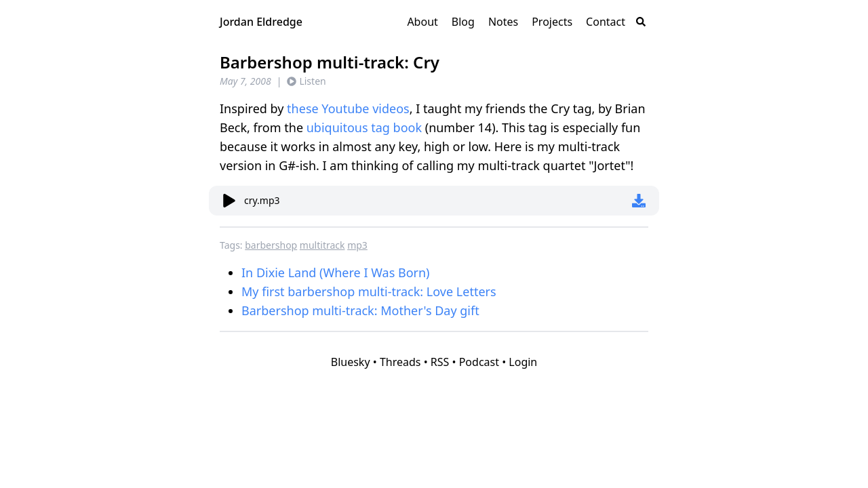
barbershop (271, 245)
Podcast (479, 362)
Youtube (345, 108)
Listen (306, 81)
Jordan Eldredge (261, 22)
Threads (400, 362)
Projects (552, 22)
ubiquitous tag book (364, 127)
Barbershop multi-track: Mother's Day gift (360, 310)
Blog (463, 22)
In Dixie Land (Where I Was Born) (336, 272)
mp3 (357, 245)
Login (523, 362)
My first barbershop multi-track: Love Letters (369, 291)
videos (391, 108)
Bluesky (351, 362)
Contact (606, 22)
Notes (503, 22)
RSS (440, 362)
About (422, 22)
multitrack (322, 245)
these (303, 108)
